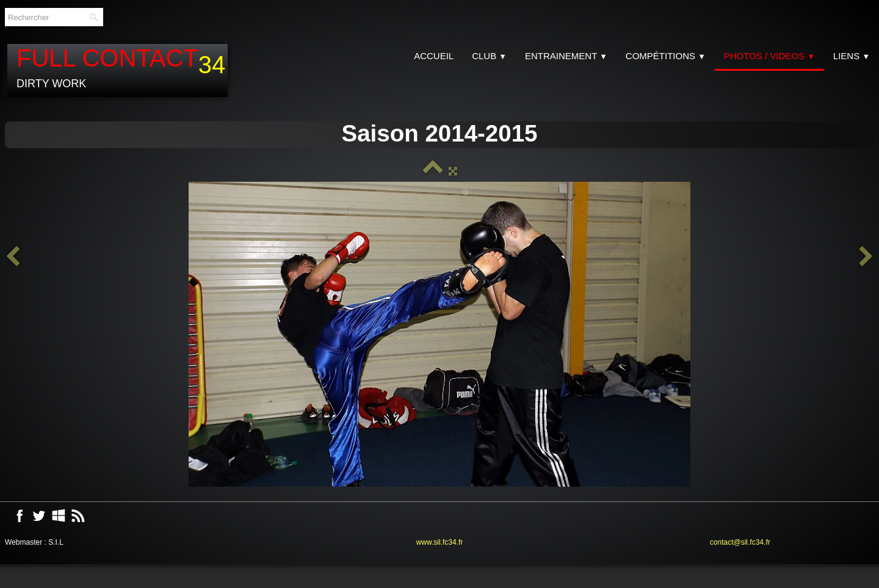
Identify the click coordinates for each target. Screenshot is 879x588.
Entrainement (566, 56)
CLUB (489, 56)
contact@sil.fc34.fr (740, 542)
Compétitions (666, 56)
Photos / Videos (769, 56)
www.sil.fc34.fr (440, 542)
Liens (852, 56)
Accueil (434, 56)
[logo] (118, 70)
